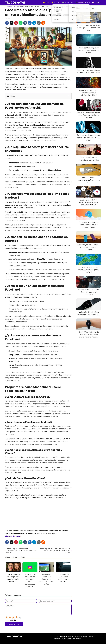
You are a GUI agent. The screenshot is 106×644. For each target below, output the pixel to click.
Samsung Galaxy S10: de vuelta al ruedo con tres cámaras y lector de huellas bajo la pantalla (55, 551)
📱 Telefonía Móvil (82, 2)
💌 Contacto (97, 2)
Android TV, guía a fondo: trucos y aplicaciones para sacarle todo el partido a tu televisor (21, 551)
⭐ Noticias (56, 2)
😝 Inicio (46, 2)
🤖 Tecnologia (67, 2)
